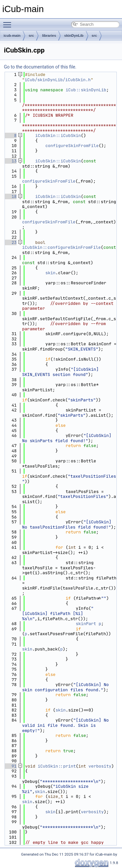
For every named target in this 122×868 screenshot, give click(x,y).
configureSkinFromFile (72, 146)
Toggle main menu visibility (9, 22)
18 (10, 196)
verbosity (100, 766)
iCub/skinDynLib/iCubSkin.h (58, 80)
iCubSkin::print (57, 766)
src (31, 36)
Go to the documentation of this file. (40, 67)
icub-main (12, 36)
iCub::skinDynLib (86, 90)
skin (50, 273)
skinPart (86, 624)
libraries (49, 36)
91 (10, 766)
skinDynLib (74, 36)
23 (10, 242)
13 (10, 161)
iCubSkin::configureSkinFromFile (61, 247)
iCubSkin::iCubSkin (58, 135)
